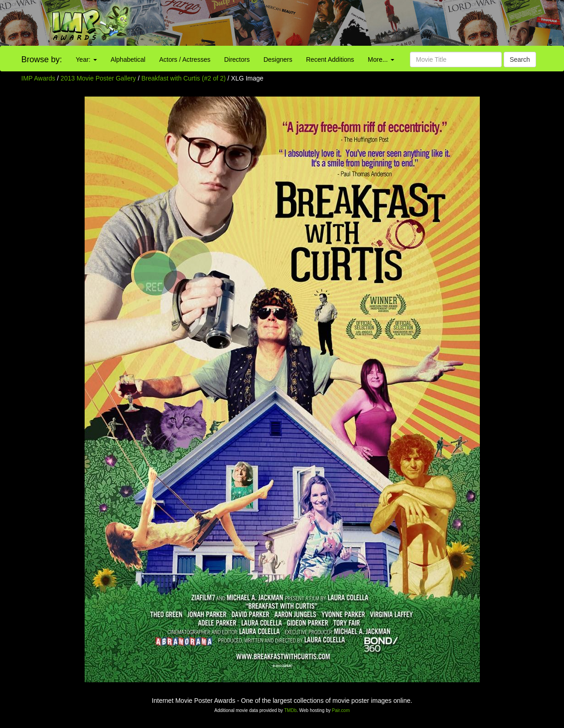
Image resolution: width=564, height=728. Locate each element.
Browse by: (42, 59)
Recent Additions (330, 59)
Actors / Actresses (185, 59)
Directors (237, 59)
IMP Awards (38, 78)
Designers (278, 59)
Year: (86, 59)
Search (520, 59)
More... (381, 59)
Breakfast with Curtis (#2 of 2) (183, 78)
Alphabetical (128, 59)
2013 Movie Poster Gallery (98, 78)
